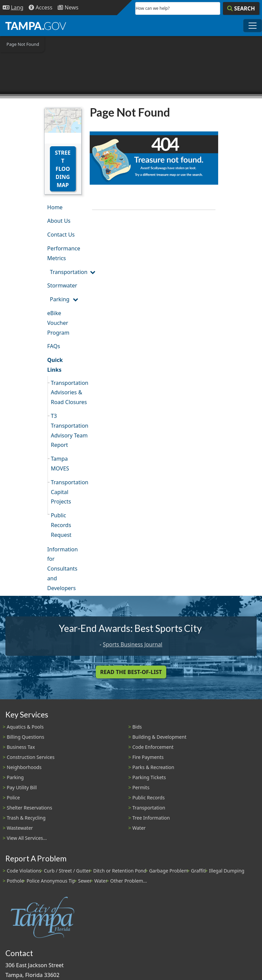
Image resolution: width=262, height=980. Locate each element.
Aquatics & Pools (25, 727)
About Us (59, 221)
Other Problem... (129, 881)
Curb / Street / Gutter (67, 871)
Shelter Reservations (30, 808)
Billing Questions (25, 737)
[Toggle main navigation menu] (253, 26)
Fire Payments (148, 757)
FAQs (54, 346)
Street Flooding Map (63, 169)
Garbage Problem (169, 871)
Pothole (15, 881)
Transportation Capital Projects (66, 492)
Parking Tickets (149, 777)
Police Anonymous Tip (51, 881)
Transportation (66, 272)
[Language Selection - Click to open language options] (13, 8)
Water (139, 828)
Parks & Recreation (153, 767)
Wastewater (20, 828)
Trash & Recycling (26, 818)
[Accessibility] (40, 8)
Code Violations (24, 871)
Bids (137, 727)
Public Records (149, 798)
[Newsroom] (68, 8)
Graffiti (198, 871)
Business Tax (21, 747)
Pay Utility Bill (22, 787)
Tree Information (151, 818)
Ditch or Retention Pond (120, 871)
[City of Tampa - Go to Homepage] (36, 26)
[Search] (241, 8)
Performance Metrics (64, 253)
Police (13, 798)
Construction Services (31, 757)
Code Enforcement (153, 747)
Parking (60, 299)
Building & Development (159, 737)
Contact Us (61, 235)
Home (55, 207)
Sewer (85, 881)
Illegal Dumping (227, 871)
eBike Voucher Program (58, 323)
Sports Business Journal (133, 644)
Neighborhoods (24, 767)
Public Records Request (61, 525)
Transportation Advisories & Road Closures (66, 393)
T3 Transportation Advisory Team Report (66, 430)
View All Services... (27, 838)
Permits (141, 787)
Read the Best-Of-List (131, 672)
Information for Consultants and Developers (63, 569)
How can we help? (153, 8)
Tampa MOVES (60, 464)
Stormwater (62, 285)
